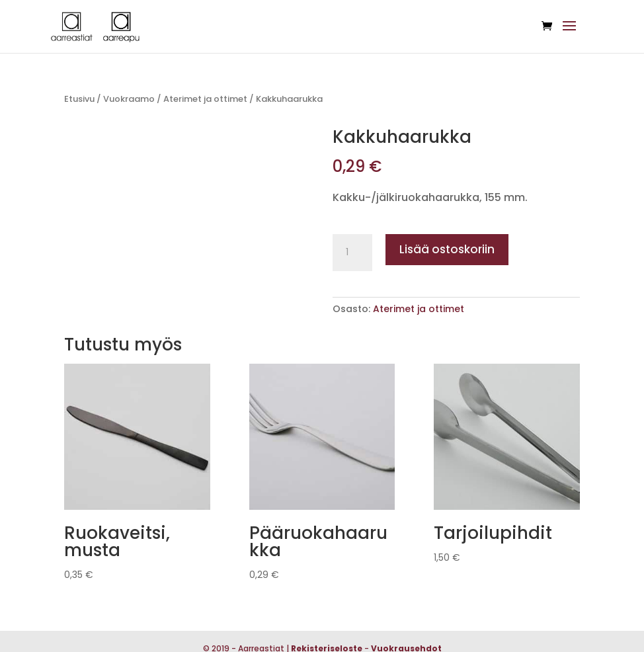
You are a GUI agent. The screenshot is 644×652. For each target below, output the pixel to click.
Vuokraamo (129, 99)
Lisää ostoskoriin (447, 249)
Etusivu (79, 99)
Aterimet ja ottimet (205, 99)
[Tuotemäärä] (352, 253)
